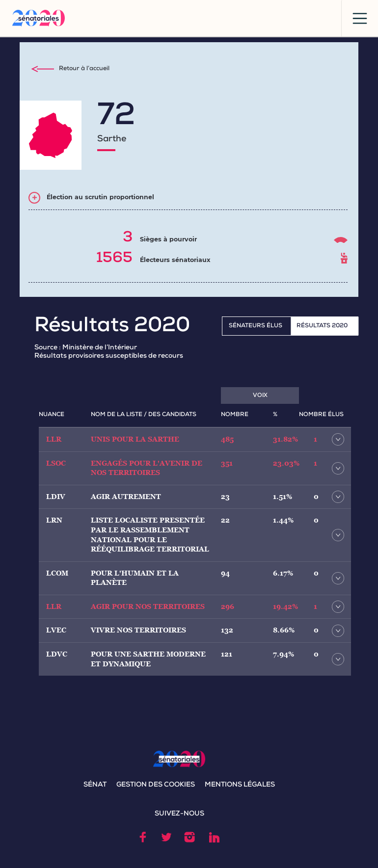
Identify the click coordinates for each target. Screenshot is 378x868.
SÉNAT (95, 785)
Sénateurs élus (256, 326)
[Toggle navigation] (360, 18)
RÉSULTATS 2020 (322, 326)
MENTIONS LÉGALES (240, 785)
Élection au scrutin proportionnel (100, 197)
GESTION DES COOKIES (156, 785)
